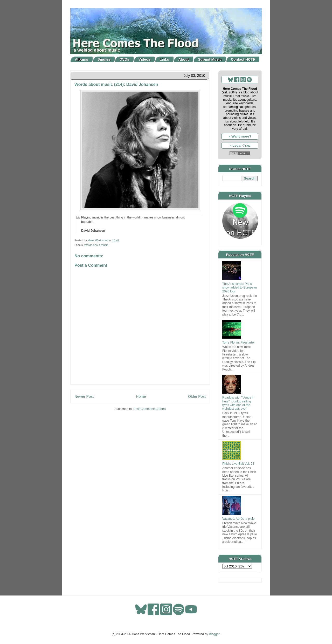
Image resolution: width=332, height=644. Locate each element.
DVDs (124, 59)
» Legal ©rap (240, 145)
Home (141, 396)
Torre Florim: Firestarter (238, 342)
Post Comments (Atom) (150, 409)
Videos (144, 59)
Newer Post (84, 396)
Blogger (214, 634)
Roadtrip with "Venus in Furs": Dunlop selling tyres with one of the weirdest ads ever (238, 403)
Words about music (96, 245)
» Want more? (240, 136)
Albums (82, 59)
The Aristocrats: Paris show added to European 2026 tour (240, 288)
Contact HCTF (243, 59)
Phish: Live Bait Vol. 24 (238, 464)
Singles (104, 59)
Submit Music (210, 59)
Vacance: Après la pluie (238, 519)
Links (164, 59)
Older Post (197, 396)
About (184, 59)
